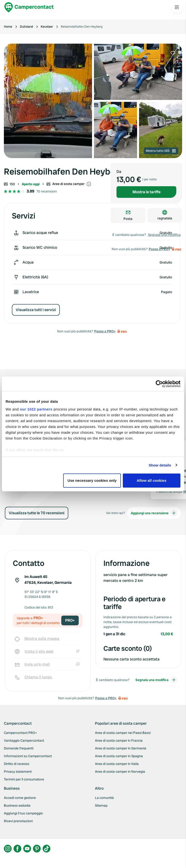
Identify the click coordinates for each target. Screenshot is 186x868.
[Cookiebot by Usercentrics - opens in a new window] (159, 384)
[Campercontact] (29, 7)
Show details (160, 465)
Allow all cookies (152, 480)
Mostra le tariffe (147, 192)
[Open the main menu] (177, 7)
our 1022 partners (36, 409)
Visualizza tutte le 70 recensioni (37, 513)
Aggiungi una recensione (154, 513)
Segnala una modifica (164, 235)
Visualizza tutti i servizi (36, 310)
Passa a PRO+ (105, 331)
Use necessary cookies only (92, 480)
